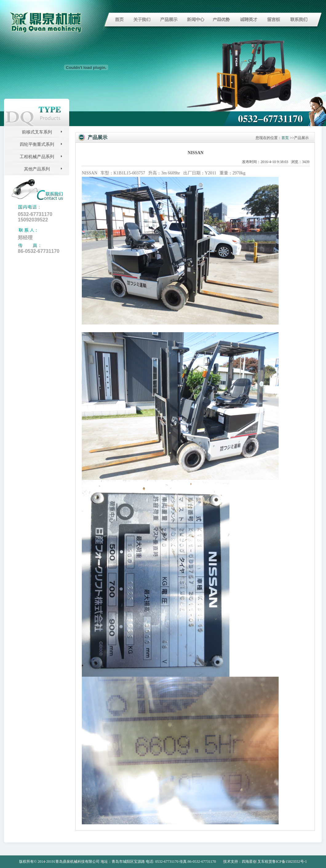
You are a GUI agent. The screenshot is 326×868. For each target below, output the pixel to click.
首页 (285, 138)
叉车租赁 (265, 862)
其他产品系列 (37, 169)
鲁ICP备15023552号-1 (290, 862)
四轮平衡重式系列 (37, 144)
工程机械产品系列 (37, 157)
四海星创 (249, 862)
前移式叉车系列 (37, 132)
